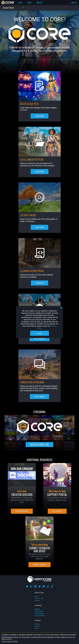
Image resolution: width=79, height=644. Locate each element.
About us (37, 624)
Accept (39, 333)
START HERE (39, 227)
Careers (37, 626)
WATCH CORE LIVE (39, 444)
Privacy (37, 601)
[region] (40, 322)
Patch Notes (39, 611)
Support (37, 609)
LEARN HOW (40, 283)
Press (37, 628)
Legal (36, 596)
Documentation (39, 616)
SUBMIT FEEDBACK (39, 565)
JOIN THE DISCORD (22, 511)
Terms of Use (39, 598)
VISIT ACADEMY (39, 339)
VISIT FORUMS (39, 397)
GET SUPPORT (57, 511)
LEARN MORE (40, 116)
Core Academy (39, 613)
